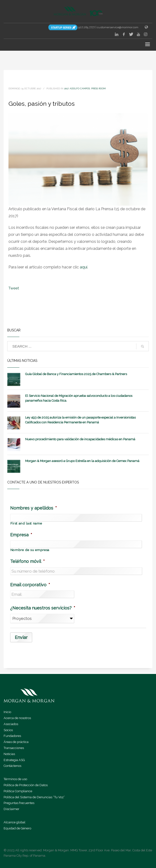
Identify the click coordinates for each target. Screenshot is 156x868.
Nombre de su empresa (30, 550)
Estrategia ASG (14, 760)
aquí (84, 267)
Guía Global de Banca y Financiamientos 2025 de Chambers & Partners (76, 374)
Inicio (7, 712)
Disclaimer (11, 809)
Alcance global (15, 822)
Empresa (21, 535)
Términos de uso (15, 779)
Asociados (11, 724)
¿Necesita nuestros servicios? (43, 608)
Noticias (9, 754)
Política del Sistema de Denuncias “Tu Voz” (34, 797)
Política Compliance (18, 791)
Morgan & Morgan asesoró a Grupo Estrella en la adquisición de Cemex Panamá (82, 461)
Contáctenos (12, 766)
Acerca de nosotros (17, 718)
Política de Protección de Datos (26, 785)
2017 (66, 88)
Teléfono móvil (27, 561)
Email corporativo (30, 585)
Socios (8, 730)
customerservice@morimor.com (118, 27)
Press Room (98, 88)
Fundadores (12, 736)
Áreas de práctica (16, 742)
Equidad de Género (17, 828)
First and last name (26, 524)
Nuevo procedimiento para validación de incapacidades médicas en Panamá (80, 439)
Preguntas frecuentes (19, 803)
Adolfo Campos (80, 88)
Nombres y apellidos (33, 508)
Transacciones (14, 748)
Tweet (14, 288)
